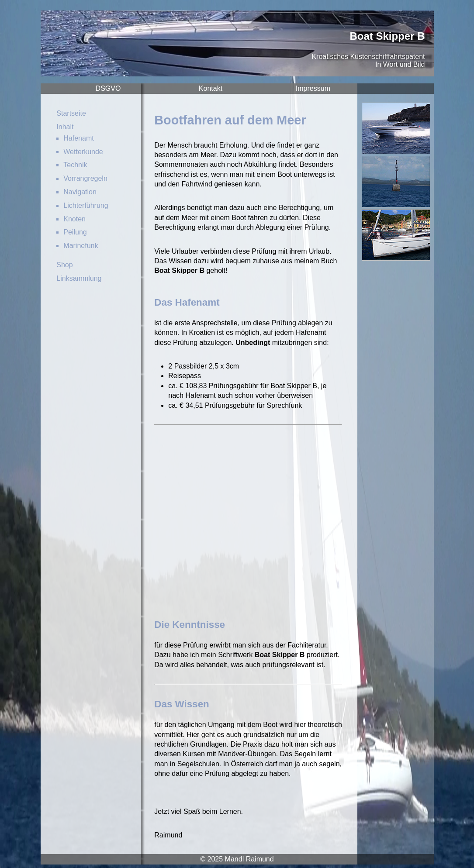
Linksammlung (79, 278)
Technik (75, 165)
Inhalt (65, 127)
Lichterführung (86, 205)
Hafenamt (78, 138)
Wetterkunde (83, 152)
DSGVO (108, 88)
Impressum (313, 88)
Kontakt (211, 88)
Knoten (74, 219)
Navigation (80, 192)
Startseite (71, 113)
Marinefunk (81, 246)
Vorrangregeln (85, 178)
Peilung (75, 232)
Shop (64, 265)
